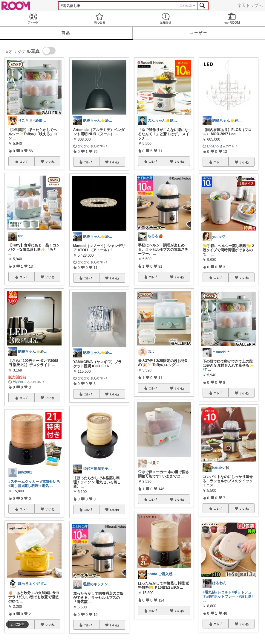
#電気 (44, 486)
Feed (33, 18)
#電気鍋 (209, 592)
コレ (24, 162)
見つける (99, 18)
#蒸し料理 (30, 486)
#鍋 (209, 596)
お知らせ (166, 18)
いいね (50, 162)
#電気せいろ (50, 482)
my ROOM (232, 18)
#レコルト (224, 592)
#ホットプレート (225, 596)
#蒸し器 (15, 486)
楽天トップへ (250, 5)
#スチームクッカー (24, 482)
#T (205, 370)
